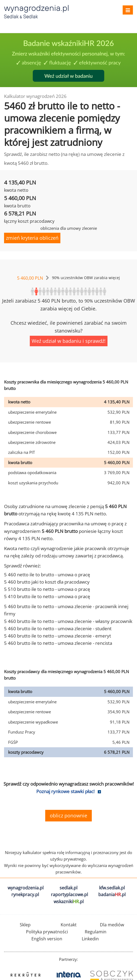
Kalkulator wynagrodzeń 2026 (35, 96)
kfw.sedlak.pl (112, 888)
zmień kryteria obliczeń (32, 238)
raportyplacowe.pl (69, 895)
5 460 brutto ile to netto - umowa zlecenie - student (58, 628)
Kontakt (69, 925)
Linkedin (90, 939)
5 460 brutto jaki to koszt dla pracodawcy (47, 582)
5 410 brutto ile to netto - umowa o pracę (47, 596)
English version (47, 939)
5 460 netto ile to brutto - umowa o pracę (47, 575)
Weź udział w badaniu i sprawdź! (69, 341)
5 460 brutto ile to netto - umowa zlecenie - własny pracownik (68, 621)
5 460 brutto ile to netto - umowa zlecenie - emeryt (58, 636)
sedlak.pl (68, 888)
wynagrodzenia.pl (26, 888)
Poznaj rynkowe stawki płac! (65, 791)
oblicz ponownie (68, 815)
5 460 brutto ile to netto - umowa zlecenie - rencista (58, 643)
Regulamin (96, 932)
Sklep (25, 925)
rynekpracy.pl (25, 895)
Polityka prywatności (47, 932)
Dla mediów (112, 925)
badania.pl (112, 895)
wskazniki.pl (69, 902)
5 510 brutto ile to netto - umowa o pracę (47, 589)
